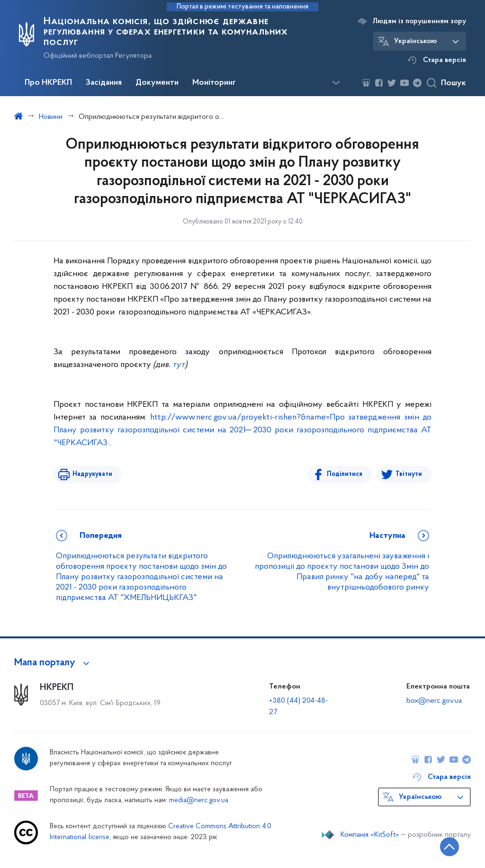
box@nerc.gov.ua (434, 701)
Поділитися (345, 474)
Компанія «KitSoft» (370, 835)
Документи (157, 83)
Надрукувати (92, 474)
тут (179, 365)
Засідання (104, 83)
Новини (51, 117)
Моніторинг (214, 83)
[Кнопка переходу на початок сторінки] (449, 847)
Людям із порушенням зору (419, 21)
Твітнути (409, 474)
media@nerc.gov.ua (199, 801)
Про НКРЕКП (48, 83)
